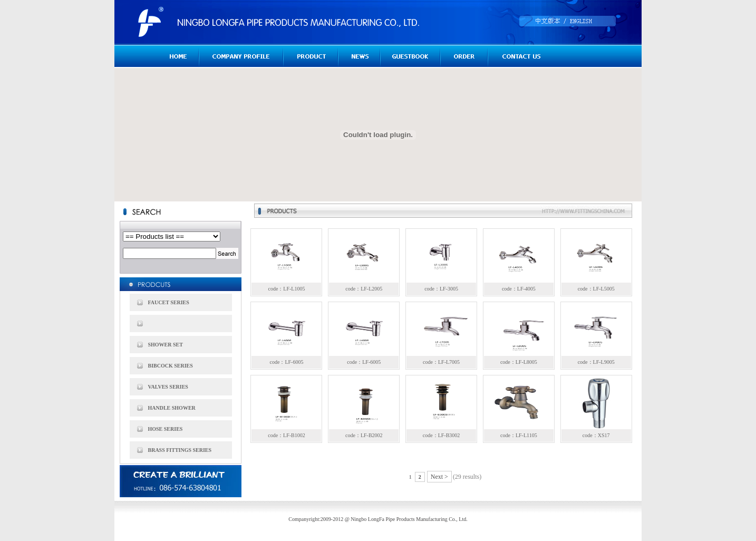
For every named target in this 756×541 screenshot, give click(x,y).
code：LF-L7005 (441, 362)
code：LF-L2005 (364, 289)
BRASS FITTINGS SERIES (180, 450)
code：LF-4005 (519, 289)
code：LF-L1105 (519, 435)
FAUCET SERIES (169, 302)
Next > (439, 477)
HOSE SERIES (166, 429)
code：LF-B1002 (287, 435)
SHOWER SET (166, 345)
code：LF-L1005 (286, 289)
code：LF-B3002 (442, 435)
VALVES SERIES (168, 387)
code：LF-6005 (287, 362)
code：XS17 (596, 435)
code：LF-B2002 (364, 435)
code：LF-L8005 (519, 362)
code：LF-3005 (441, 289)
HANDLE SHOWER (172, 408)
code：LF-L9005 (596, 362)
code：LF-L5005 (596, 289)
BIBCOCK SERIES (171, 366)
